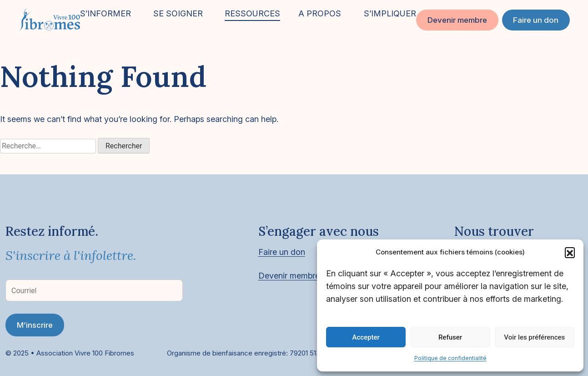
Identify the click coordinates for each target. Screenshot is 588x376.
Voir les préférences (534, 337)
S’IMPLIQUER (390, 13)
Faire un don (536, 20)
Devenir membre (457, 20)
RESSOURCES (252, 13)
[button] (570, 252)
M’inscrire (35, 325)
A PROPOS (320, 13)
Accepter (366, 337)
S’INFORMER (106, 13)
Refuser (450, 337)
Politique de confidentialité (450, 358)
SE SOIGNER (178, 13)
